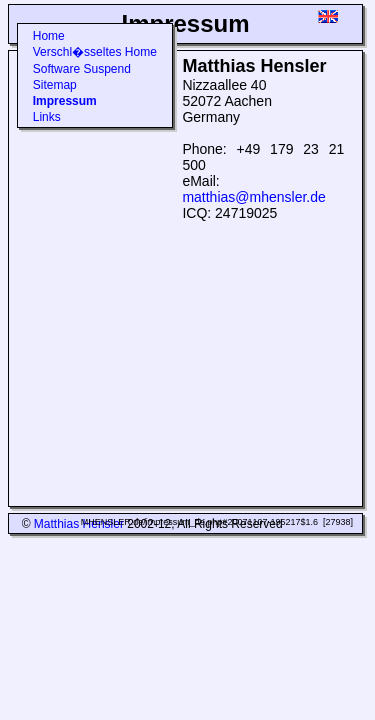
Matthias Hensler (79, 524)
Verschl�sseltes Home (95, 52)
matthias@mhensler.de (253, 197)
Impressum (65, 101)
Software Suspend (82, 69)
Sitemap (55, 85)
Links (47, 117)
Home (49, 36)
